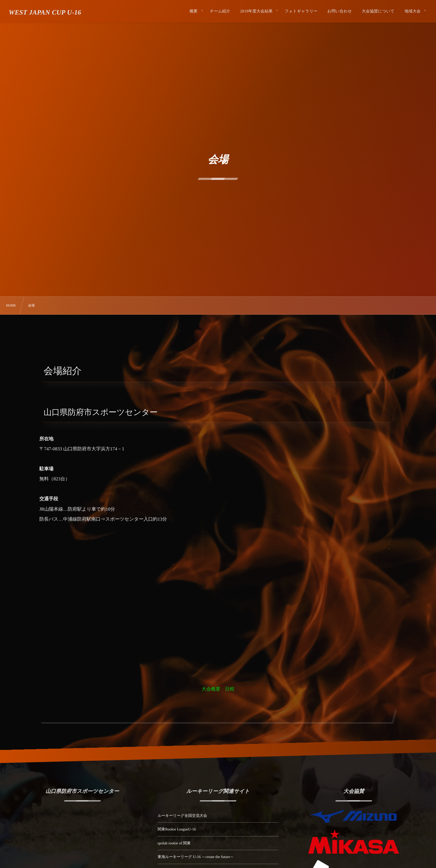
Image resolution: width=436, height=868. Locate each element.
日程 (230, 689)
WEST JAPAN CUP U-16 (45, 12)
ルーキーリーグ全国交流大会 (182, 816)
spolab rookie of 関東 (174, 843)
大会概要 (211, 689)
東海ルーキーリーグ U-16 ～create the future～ (196, 857)
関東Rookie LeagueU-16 (177, 829)
